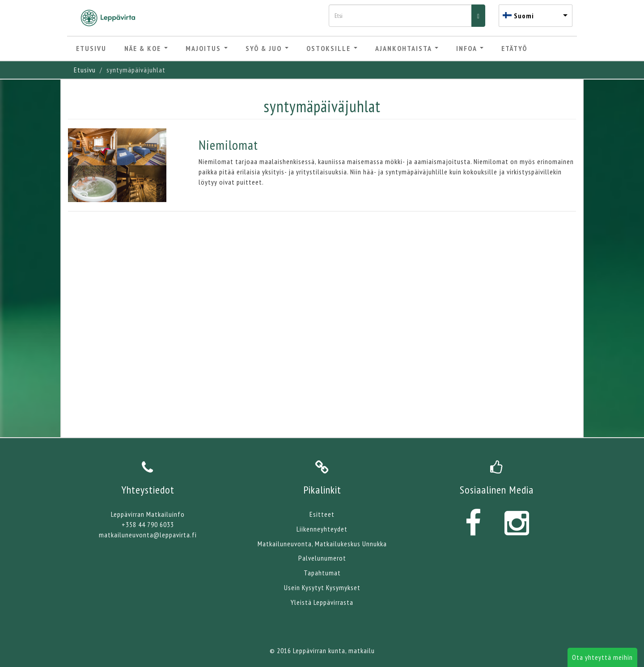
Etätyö (514, 48)
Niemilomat (228, 145)
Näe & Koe (146, 48)
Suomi (524, 16)
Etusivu (91, 48)
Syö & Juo (267, 48)
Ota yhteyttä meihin (602, 657)
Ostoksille (332, 48)
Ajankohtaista (407, 48)
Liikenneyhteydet (322, 529)
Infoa (470, 48)
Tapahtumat (322, 573)
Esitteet (322, 514)
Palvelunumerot (322, 558)
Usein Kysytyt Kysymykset (322, 587)
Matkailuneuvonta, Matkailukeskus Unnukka (322, 544)
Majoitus (207, 48)
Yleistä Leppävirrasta (322, 602)
